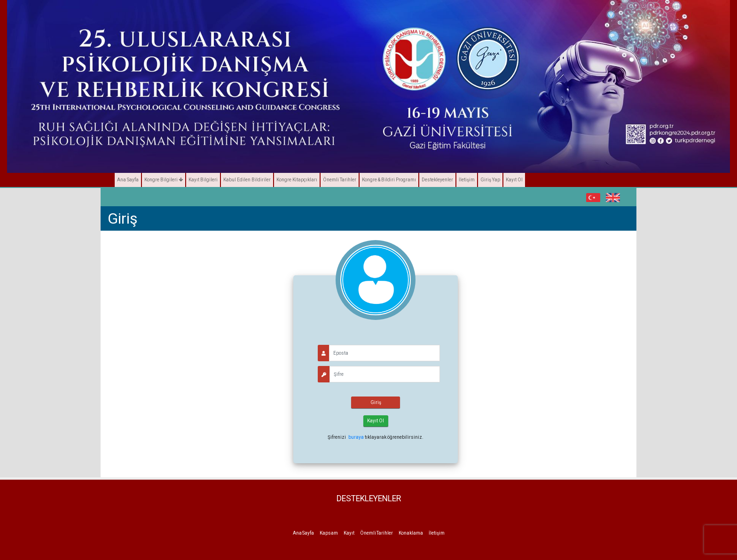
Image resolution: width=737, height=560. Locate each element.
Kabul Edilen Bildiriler (247, 180)
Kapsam (329, 533)
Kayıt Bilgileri (203, 180)
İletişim (467, 180)
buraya (356, 437)
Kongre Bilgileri (164, 180)
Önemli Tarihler (340, 180)
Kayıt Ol (514, 180)
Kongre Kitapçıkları (297, 180)
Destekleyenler (437, 180)
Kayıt (349, 533)
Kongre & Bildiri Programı (389, 180)
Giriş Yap (490, 180)
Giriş (376, 402)
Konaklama (411, 533)
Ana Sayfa (128, 180)
